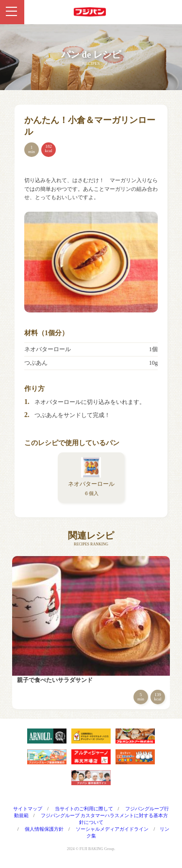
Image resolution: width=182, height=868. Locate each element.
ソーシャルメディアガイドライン (112, 829)
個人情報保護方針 (44, 829)
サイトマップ (28, 809)
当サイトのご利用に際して (84, 809)
